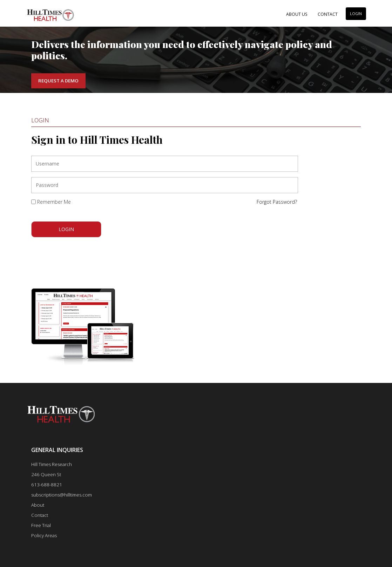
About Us (297, 14)
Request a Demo (58, 81)
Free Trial (41, 525)
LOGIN (356, 14)
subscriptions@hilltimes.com (62, 495)
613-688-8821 (47, 485)
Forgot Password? (277, 202)
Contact (328, 14)
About (38, 505)
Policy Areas (44, 535)
